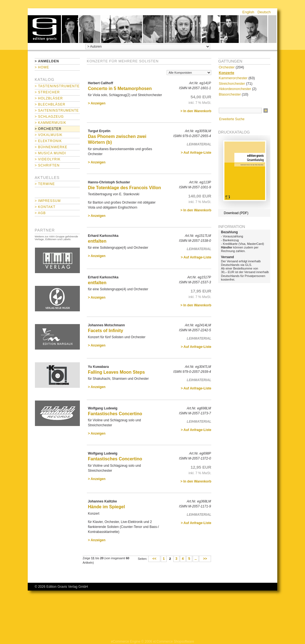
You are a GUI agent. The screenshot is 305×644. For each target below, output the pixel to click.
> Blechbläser (50, 104)
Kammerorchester (233, 78)
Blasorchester (230, 94)
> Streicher (47, 92)
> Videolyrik (48, 159)
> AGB (40, 213)
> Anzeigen (97, 103)
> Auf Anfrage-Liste (196, 153)
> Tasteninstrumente (57, 86)
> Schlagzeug (49, 117)
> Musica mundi (50, 153)
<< (154, 559)
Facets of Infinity (106, 331)
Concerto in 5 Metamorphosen (120, 88)
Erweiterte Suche (232, 119)
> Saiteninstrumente (57, 111)
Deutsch (264, 12)
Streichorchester (232, 84)
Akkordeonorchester (235, 89)
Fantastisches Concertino (115, 414)
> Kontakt (45, 207)
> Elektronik (48, 141)
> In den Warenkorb (196, 111)
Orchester (227, 67)
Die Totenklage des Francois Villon (124, 188)
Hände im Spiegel (106, 507)
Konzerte (227, 73)
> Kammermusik (50, 123)
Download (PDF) (236, 213)
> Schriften (47, 165)
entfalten (97, 241)
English (248, 12)
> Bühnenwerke (51, 147)
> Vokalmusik (49, 135)
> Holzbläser (49, 98)
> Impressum (48, 201)
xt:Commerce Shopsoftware (174, 642)
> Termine (45, 184)
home (44, 29)
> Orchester (48, 129)
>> (205, 559)
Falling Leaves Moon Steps (116, 372)
